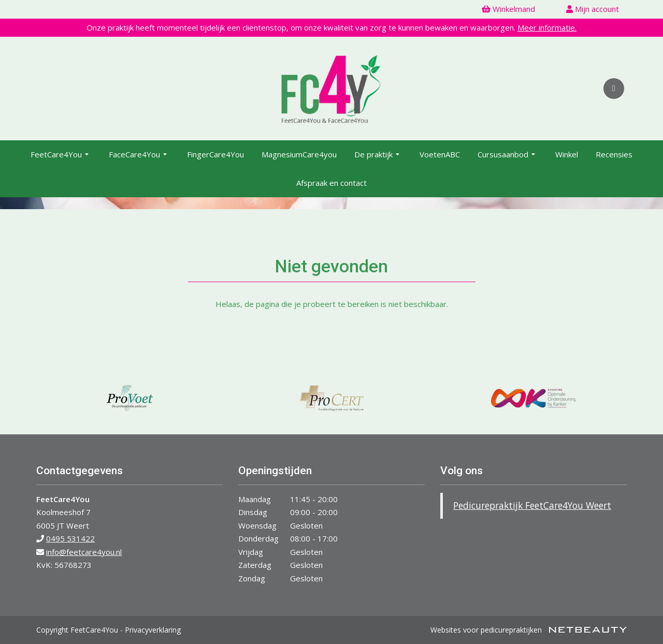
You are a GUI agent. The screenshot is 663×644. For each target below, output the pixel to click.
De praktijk (378, 155)
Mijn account (593, 9)
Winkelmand (508, 9)
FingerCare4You (215, 154)
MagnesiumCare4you (299, 154)
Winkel (567, 154)
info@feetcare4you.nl (84, 552)
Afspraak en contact (331, 183)
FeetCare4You (61, 155)
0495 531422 (70, 538)
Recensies (614, 154)
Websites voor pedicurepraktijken (529, 630)
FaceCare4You (139, 155)
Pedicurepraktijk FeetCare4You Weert (532, 505)
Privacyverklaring (153, 630)
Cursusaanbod (508, 155)
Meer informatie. (547, 27)
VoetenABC (440, 154)
